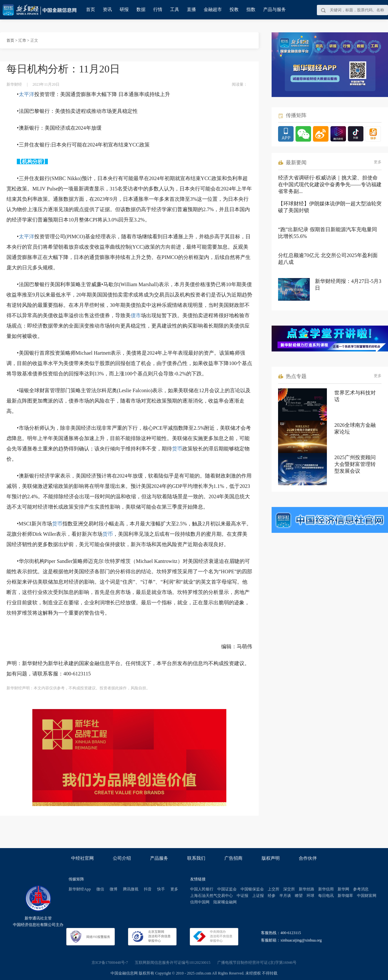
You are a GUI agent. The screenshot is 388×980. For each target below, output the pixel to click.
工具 (175, 10)
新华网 (343, 889)
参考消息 (361, 889)
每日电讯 (326, 896)
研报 (124, 10)
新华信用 (326, 889)
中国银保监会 (252, 889)
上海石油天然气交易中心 (211, 896)
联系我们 (196, 858)
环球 (310, 896)
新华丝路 (307, 889)
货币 (177, 449)
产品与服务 (275, 10)
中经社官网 (82, 858)
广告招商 (233, 858)
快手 (161, 889)
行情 (158, 10)
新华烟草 (345, 896)
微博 (113, 889)
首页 (91, 10)
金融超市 (213, 10)
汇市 (22, 40)
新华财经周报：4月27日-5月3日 (348, 285)
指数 (251, 10)
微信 (100, 889)
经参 (272, 896)
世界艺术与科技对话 (355, 396)
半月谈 (285, 896)
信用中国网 (200, 902)
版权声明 (271, 858)
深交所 (289, 889)
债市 (136, 315)
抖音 (148, 889)
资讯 (107, 10)
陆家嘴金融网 (225, 902)
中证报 (242, 896)
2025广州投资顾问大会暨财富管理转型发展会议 (355, 464)
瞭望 (299, 896)
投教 (234, 10)
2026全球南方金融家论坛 (355, 428)
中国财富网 (367, 896)
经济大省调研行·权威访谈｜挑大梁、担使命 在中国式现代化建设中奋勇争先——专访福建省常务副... (330, 184)
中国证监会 (227, 889)
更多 (378, 162)
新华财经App (80, 889)
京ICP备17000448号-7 (110, 963)
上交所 (274, 889)
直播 (191, 10)
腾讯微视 (131, 889)
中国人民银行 (202, 889)
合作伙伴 (308, 858)
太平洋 (27, 94)
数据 (141, 10)
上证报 (258, 896)
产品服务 (159, 858)
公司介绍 (122, 858)
